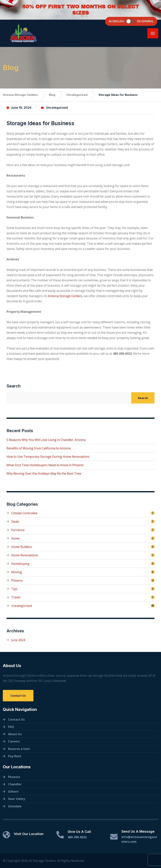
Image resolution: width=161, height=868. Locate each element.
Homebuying (20, 564)
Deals (15, 522)
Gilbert (13, 791)
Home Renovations (25, 555)
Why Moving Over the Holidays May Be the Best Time (44, 473)
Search (14, 386)
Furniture (18, 530)
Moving (17, 572)
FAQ (11, 727)
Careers (14, 741)
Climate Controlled (24, 513)
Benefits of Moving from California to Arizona (39, 448)
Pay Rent (15, 756)
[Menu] (153, 33)
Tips (14, 589)
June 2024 (18, 640)
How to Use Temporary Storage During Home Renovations (48, 457)
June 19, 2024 (19, 108)
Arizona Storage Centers (65, 296)
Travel (16, 597)
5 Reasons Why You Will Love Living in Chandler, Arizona (46, 440)
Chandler (15, 784)
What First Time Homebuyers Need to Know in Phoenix (45, 465)
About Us (15, 734)
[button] (81, 16)
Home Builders (22, 547)
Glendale (15, 806)
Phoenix (17, 580)
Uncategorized (57, 108)
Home (15, 538)
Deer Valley (17, 799)
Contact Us (18, 696)
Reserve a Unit (19, 749)
